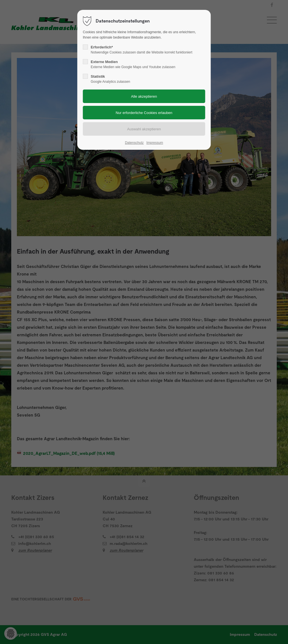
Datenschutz (134, 143)
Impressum (155, 143)
